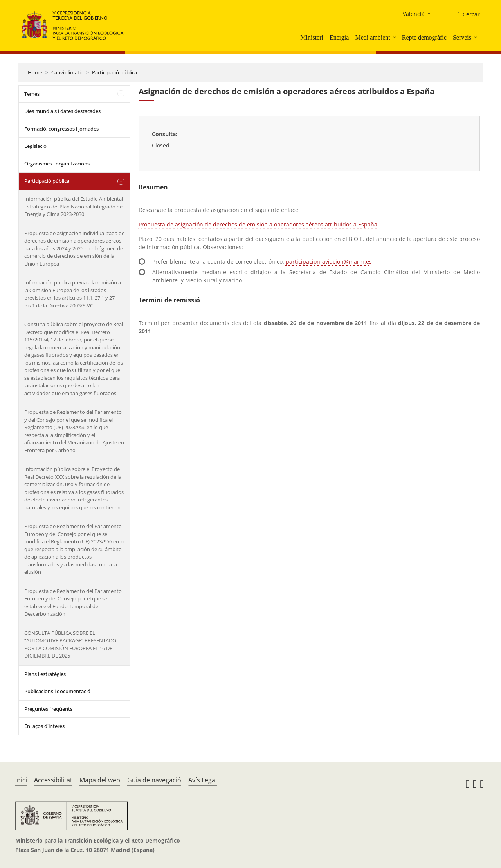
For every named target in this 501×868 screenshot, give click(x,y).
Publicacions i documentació (57, 691)
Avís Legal (203, 780)
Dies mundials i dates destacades (62, 111)
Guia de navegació (154, 780)
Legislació (35, 146)
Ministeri (312, 37)
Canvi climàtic (67, 72)
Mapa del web (100, 780)
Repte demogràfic (424, 37)
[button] (395, 37)
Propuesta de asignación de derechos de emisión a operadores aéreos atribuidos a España (258, 224)
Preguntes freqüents (48, 709)
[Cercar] (466, 14)
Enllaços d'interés (44, 726)
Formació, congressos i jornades (61, 129)
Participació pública (114, 72)
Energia (339, 37)
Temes (32, 94)
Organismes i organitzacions (57, 164)
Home (35, 72)
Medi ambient (372, 37)
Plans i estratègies (45, 674)
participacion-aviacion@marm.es (329, 261)
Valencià (414, 14)
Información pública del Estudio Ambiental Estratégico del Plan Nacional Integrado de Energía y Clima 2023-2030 (74, 206)
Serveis (462, 37)
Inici (21, 780)
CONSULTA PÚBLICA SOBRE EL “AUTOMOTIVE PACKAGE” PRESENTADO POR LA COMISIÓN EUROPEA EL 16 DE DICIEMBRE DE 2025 (70, 644)
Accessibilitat (53, 780)
